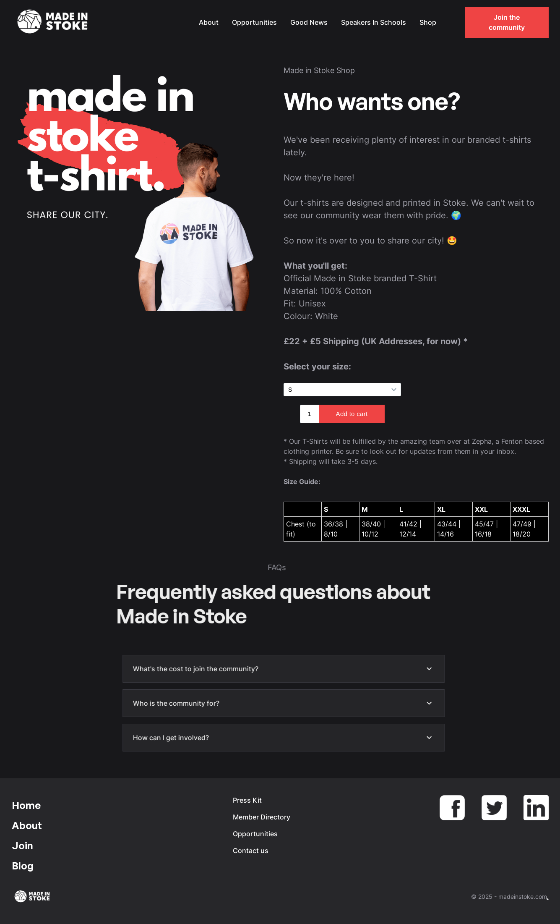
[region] (416, 517)
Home (26, 805)
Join (22, 845)
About (209, 22)
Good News (309, 22)
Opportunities (254, 22)
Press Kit (247, 800)
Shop (428, 22)
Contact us (251, 851)
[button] (451, 22)
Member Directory (262, 817)
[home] (54, 22)
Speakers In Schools (374, 22)
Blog (23, 866)
